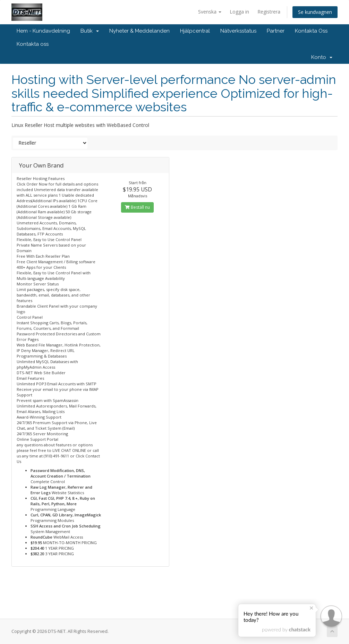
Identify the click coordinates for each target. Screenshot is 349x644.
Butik (90, 31)
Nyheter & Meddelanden (139, 31)
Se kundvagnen (315, 12)
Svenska (210, 12)
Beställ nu (137, 207)
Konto (322, 57)
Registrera (269, 12)
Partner (276, 31)
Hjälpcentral (195, 31)
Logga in (239, 12)
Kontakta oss (33, 44)
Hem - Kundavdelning (43, 31)
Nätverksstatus (238, 31)
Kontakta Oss (311, 31)
